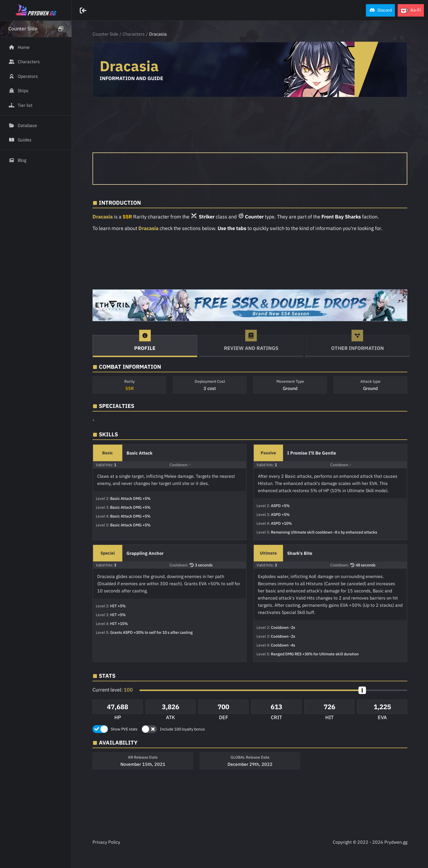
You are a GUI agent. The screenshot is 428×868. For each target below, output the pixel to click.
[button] (380, 10)
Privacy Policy (106, 842)
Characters (134, 34)
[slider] (362, 690)
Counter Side (105, 34)
